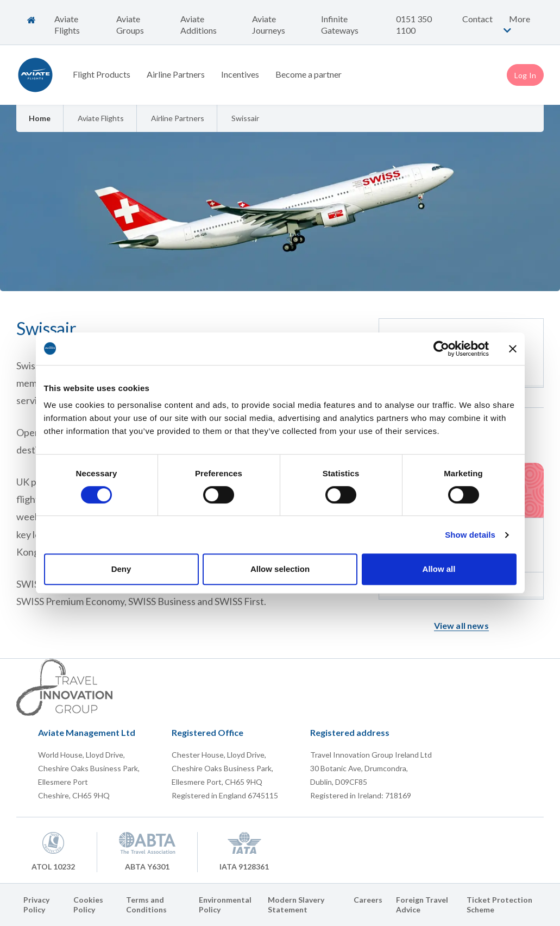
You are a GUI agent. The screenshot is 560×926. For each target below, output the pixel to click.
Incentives (240, 74)
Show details (470, 535)
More (515, 24)
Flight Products (102, 74)
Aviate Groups (130, 24)
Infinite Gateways (340, 24)
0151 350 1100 (414, 24)
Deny (121, 569)
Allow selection (280, 569)
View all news (461, 625)
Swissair (245, 118)
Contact (477, 19)
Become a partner (309, 74)
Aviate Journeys (269, 24)
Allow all (439, 569)
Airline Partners (176, 74)
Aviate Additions (199, 24)
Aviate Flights (67, 24)
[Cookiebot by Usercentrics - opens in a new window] (441, 349)
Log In (525, 75)
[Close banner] (513, 349)
